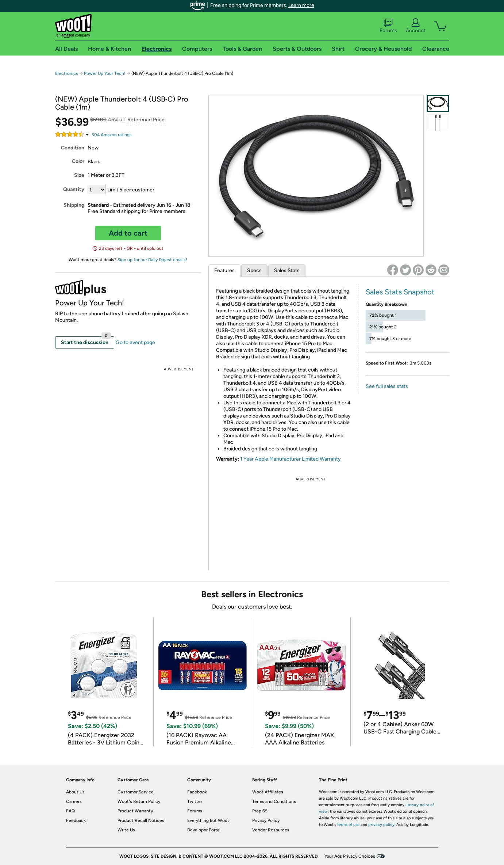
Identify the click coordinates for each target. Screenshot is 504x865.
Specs (254, 270)
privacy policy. (382, 825)
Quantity (74, 189)
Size (79, 175)
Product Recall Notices (141, 820)
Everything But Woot (208, 820)
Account (416, 26)
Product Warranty (135, 811)
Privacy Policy (266, 820)
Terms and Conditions (274, 801)
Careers (74, 801)
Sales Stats (287, 270)
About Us (75, 792)
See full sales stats (387, 386)
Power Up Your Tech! (105, 73)
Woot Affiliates (268, 792)
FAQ (70, 811)
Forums (388, 26)
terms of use (348, 825)
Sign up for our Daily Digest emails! (152, 260)
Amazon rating (112, 135)
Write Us (126, 830)
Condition (73, 148)
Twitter (195, 801)
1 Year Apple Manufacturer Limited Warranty (291, 459)
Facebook (197, 792)
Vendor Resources (271, 830)
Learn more (301, 5)
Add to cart (128, 233)
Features (224, 270)
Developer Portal (204, 830)
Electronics (67, 73)
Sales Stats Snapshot (400, 292)
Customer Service (136, 792)
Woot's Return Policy (139, 801)
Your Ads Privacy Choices (350, 856)
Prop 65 (260, 811)
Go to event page (135, 342)
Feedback (76, 820)
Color (78, 161)
